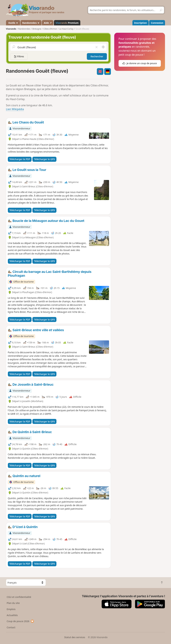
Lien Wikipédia (15, 109)
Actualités (12, 615)
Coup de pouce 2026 (20, 621)
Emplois (11, 609)
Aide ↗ (48, 23)
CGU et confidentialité (19, 597)
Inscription (140, 23)
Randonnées (31, 23)
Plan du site (13, 603)
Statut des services (75, 637)
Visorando (11, 29)
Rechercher (97, 56)
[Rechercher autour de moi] (103, 47)
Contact (11, 627)
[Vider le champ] (97, 47)
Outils (13, 23)
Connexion (157, 23)
